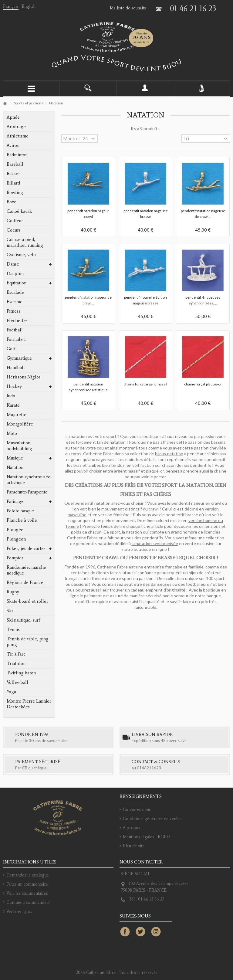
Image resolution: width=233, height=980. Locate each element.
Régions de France (25, 582)
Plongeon (16, 539)
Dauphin (15, 273)
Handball (16, 368)
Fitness (14, 311)
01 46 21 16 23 (193, 8)
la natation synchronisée (155, 543)
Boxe (12, 202)
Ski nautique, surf (23, 620)
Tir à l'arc (16, 654)
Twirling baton (21, 673)
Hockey (14, 386)
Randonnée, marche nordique (26, 570)
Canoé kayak (19, 211)
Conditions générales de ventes (152, 819)
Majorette (17, 415)
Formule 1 (16, 339)
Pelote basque (20, 511)
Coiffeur (15, 221)
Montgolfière (20, 424)
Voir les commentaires (27, 893)
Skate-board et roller (27, 601)
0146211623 (149, 768)
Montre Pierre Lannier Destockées (29, 704)
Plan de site (134, 846)
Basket (13, 174)
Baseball (15, 164)
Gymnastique (19, 358)
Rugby (13, 592)
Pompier (15, 558)
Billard (13, 183)
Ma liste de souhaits (128, 8)
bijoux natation (169, 454)
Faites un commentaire (27, 884)
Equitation (17, 283)
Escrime (15, 302)
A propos (132, 828)
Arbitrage (16, 127)
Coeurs (14, 230)
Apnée (13, 117)
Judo (11, 396)
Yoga (11, 692)
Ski (10, 611)
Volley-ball (17, 682)
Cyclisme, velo (21, 255)
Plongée (15, 530)
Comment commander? (28, 902)
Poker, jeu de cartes (26, 548)
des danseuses (157, 584)
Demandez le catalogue (28, 875)
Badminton (17, 155)
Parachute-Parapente (27, 492)
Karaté (13, 405)
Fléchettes (17, 320)
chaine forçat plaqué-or (203, 384)
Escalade (15, 292)
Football (15, 330)
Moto (12, 433)
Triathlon (16, 663)
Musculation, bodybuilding (19, 446)
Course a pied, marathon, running (25, 242)
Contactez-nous (137, 810)
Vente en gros (19, 912)
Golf (11, 349)
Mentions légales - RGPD (146, 837)
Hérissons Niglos (24, 377)
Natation (15, 467)
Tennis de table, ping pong (28, 642)
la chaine (218, 471)
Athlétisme (18, 136)
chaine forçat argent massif (145, 384)
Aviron (13, 145)
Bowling (15, 192)
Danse (13, 264)
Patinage (15, 501)
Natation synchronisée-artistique (29, 480)
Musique (15, 458)
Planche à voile (22, 520)
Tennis (13, 629)
